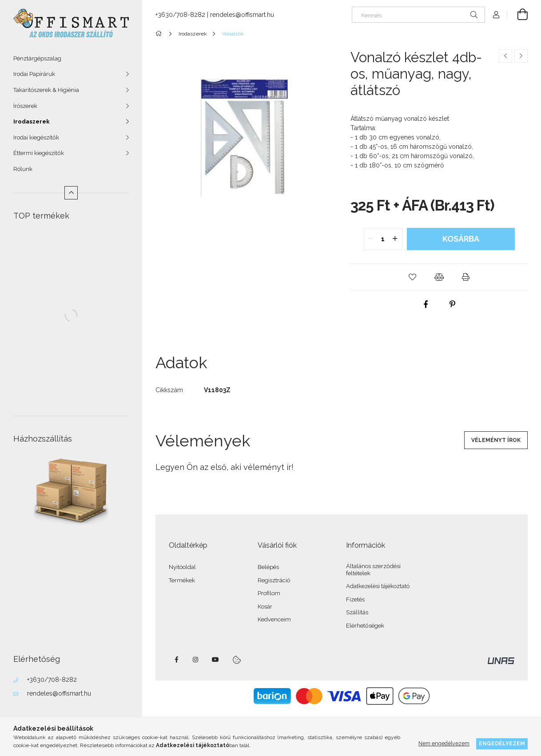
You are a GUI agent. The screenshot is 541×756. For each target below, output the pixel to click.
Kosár (265, 607)
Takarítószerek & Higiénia (46, 90)
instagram (196, 660)
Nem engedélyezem (444, 743)
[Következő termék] (521, 56)
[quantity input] (383, 239)
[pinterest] (453, 304)
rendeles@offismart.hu (59, 693)
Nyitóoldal (182, 567)
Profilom (269, 593)
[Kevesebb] (71, 193)
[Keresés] (418, 15)
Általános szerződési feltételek (373, 570)
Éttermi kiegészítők (39, 153)
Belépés (268, 567)
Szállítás (357, 612)
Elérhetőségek (365, 626)
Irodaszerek (32, 121)
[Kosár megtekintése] (517, 15)
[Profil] (496, 15)
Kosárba (461, 239)
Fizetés (355, 599)
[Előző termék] (505, 56)
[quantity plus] (395, 239)
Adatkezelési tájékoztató (378, 586)
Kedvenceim (274, 619)
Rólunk (23, 169)
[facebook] (426, 304)
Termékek (182, 580)
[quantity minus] (371, 239)
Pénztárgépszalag (37, 58)
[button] (413, 277)
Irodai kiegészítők (36, 137)
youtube (215, 660)
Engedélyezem (502, 743)
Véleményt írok (496, 440)
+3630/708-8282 (52, 680)
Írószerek (25, 106)
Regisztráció (274, 580)
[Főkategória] (160, 34)
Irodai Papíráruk (34, 74)
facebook (176, 660)
